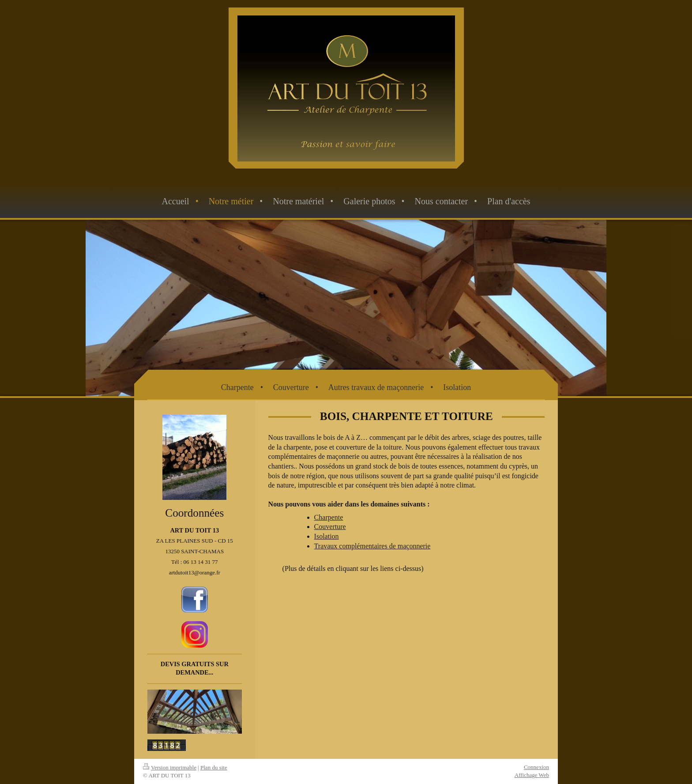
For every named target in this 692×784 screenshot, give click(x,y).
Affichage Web (532, 775)
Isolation (327, 536)
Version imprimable (170, 767)
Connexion (536, 767)
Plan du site (214, 767)
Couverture (330, 527)
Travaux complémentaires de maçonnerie (372, 546)
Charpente (329, 517)
